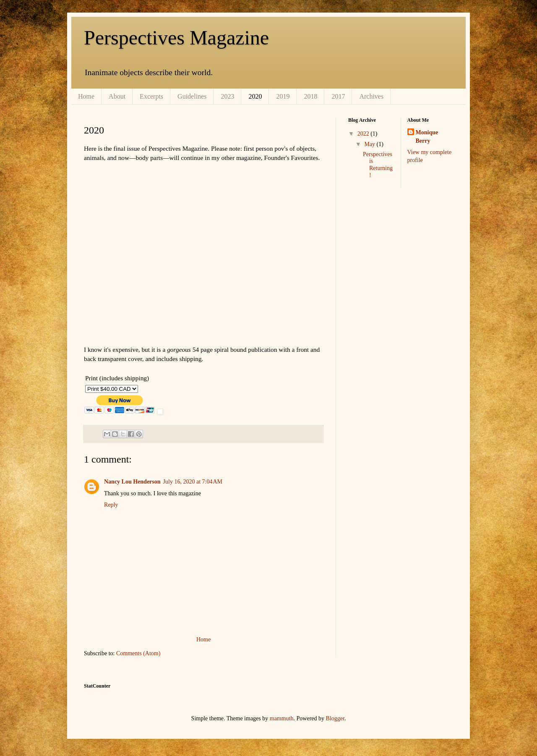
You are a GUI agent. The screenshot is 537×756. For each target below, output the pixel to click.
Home (86, 96)
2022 (364, 134)
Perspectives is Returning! (378, 165)
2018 (310, 96)
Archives (371, 96)
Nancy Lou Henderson (132, 482)
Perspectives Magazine (176, 38)
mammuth (282, 718)
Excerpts (151, 96)
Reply (111, 505)
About (117, 96)
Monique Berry (427, 137)
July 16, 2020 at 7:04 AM (193, 482)
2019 (283, 96)
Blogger (335, 718)
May (370, 144)
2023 (227, 96)
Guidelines (192, 96)
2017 (338, 96)
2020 (255, 96)
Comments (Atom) (138, 653)
